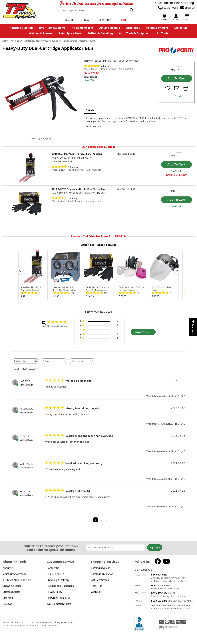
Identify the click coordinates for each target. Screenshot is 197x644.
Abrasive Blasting (21, 28)
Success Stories (12, 592)
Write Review (91, 69)
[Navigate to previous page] (90, 520)
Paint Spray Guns (70, 33)
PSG (169, 627)
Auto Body (133, 28)
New (87, 20)
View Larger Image (41, 138)
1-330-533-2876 (159, 601)
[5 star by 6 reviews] (99, 322)
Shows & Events (12, 586)
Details (90, 110)
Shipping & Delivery (58, 580)
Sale (124, 20)
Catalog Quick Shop (102, 574)
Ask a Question (127, 69)
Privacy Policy (54, 592)
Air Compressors (82, 28)
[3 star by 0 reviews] (99, 330)
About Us (8, 568)
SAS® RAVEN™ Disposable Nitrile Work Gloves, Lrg (78, 189)
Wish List (96, 592)
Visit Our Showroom (14, 574)
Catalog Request (100, 568)
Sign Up (155, 547)
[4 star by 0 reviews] (99, 326)
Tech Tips (97, 586)
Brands (70, 20)
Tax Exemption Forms (59, 604)
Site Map (8, 598)
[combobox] (54, 361)
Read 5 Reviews (75, 170)
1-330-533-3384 (159, 593)
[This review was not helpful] (182, 396)
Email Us (188, 8)
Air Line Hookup (110, 28)
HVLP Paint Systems (52, 28)
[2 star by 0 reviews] (99, 334)
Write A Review (143, 332)
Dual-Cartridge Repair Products (80, 41)
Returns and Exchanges (60, 586)
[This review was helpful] (176, 396)
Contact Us (53, 568)
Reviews (7, 604)
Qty (173, 70)
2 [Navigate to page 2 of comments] (101, 520)
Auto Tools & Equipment (135, 33)
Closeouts (105, 20)
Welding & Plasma (41, 33)
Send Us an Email (160, 585)
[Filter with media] (82, 361)
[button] (20, 271)
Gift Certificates (100, 580)
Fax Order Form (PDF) (59, 598)
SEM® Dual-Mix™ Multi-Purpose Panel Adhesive (77, 154)
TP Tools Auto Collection (17, 580)
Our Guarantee (55, 574)
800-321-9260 (168, 8)
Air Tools (163, 33)
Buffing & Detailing (100, 33)
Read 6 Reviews (108, 69)
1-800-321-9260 (159, 575)
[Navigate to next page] (107, 520)
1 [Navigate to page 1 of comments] (96, 520)
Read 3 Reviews (75, 201)
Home (5, 41)
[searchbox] (23, 361)
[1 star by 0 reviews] (99, 339)
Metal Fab (181, 28)
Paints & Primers (157, 28)
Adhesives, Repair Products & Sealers (43, 41)
